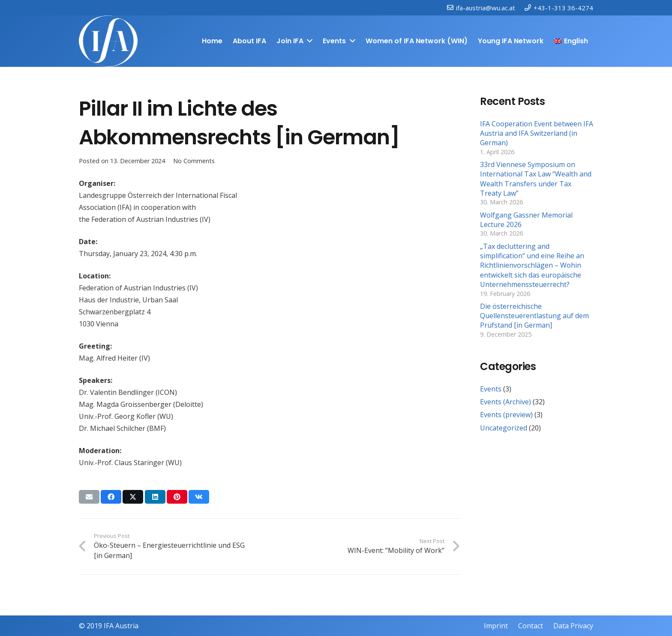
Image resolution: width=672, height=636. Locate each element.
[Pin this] (177, 497)
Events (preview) (506, 415)
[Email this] (89, 497)
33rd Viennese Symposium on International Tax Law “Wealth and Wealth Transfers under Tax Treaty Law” (536, 179)
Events (491, 389)
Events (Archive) (505, 402)
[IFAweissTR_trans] (108, 41)
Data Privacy (573, 626)
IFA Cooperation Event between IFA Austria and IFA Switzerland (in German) (537, 133)
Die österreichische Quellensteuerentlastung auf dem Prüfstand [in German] (534, 316)
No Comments (194, 161)
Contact (531, 626)
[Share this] (111, 497)
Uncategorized (504, 428)
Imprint (496, 626)
